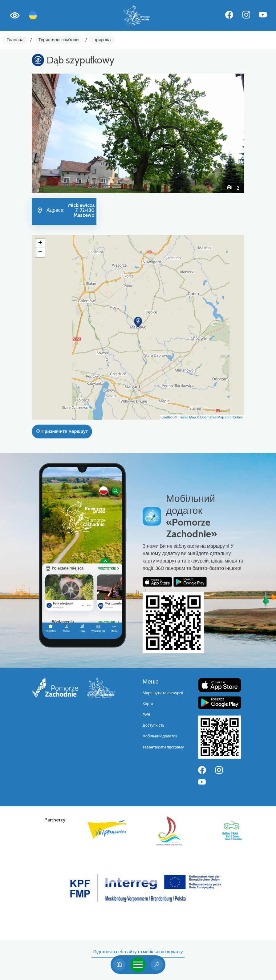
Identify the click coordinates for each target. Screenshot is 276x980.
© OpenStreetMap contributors (220, 417)
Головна (15, 40)
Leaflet (166, 417)
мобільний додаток (160, 736)
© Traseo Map (185, 417)
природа (102, 40)
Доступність (154, 725)
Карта (148, 704)
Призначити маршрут (62, 431)
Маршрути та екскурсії (163, 693)
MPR (146, 714)
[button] (48, 133)
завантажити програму (163, 747)
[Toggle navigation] (138, 965)
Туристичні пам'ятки (58, 40)
